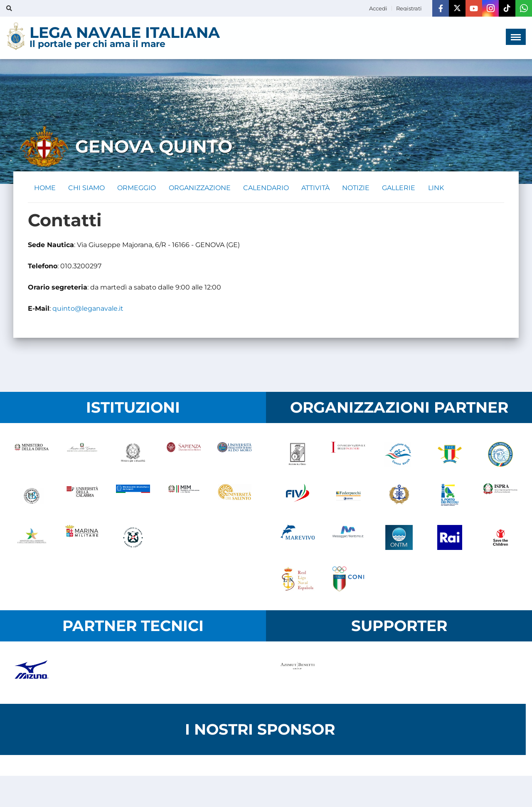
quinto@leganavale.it (88, 309)
